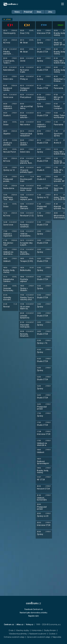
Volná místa (36, 630)
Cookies (52, 634)
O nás (11, 630)
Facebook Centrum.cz (34, 609)
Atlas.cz (20, 624)
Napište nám (34, 616)
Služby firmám (50, 630)
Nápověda (57, 637)
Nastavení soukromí (38, 634)
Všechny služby (23, 630)
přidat (7, 19)
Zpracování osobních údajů (39, 637)
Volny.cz (30, 624)
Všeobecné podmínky (18, 634)
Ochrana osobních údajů (14, 637)
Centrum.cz (9, 624)
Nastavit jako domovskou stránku (33, 613)
